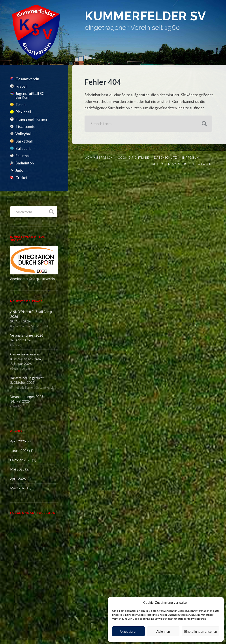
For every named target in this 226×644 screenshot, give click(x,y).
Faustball (23, 156)
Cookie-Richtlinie (147, 615)
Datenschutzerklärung (181, 615)
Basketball (24, 141)
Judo (19, 170)
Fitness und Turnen (31, 119)
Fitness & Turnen (23, 387)
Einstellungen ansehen (201, 631)
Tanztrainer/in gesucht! (27, 378)
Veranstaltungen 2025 (27, 397)
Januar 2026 (19, 451)
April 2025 (18, 479)
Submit (51, 211)
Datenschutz (166, 158)
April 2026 (18, 441)
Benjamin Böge (177, 164)
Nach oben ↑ (203, 164)
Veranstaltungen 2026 (27, 335)
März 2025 (18, 488)
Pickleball (23, 112)
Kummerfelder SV (145, 16)
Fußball (21, 86)
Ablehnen (163, 631)
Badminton (25, 163)
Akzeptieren (128, 631)
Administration (99, 158)
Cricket (22, 178)
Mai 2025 (17, 469)
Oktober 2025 (21, 460)
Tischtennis (25, 126)
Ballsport (23, 148)
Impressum (191, 158)
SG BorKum (39, 326)
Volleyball (24, 134)
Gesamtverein (27, 79)
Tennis (21, 105)
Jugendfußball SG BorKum (30, 95)
